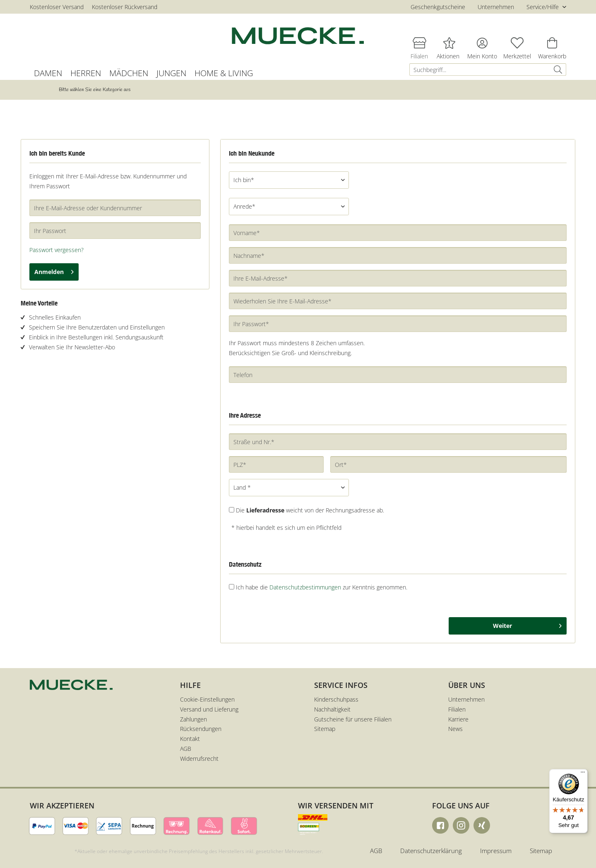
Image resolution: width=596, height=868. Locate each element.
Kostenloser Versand (57, 7)
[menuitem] (488, 70)
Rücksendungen (201, 729)
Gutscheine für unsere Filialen (353, 719)
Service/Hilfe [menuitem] (543, 7)
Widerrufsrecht (199, 759)
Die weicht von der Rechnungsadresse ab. (310, 510)
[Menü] (583, 774)
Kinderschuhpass (336, 699)
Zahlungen (193, 719)
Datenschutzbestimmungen (305, 587)
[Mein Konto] (482, 43)
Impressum (496, 851)
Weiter (527, 624)
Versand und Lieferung (209, 709)
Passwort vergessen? (56, 250)
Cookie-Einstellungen (207, 699)
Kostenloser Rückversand (125, 7)
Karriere (458, 719)
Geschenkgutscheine (438, 7)
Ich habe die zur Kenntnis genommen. (322, 587)
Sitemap (325, 729)
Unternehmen (496, 7)
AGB (186, 749)
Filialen (457, 709)
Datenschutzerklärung (431, 851)
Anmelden (54, 270)
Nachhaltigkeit (332, 709)
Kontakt (190, 739)
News (455, 729)
